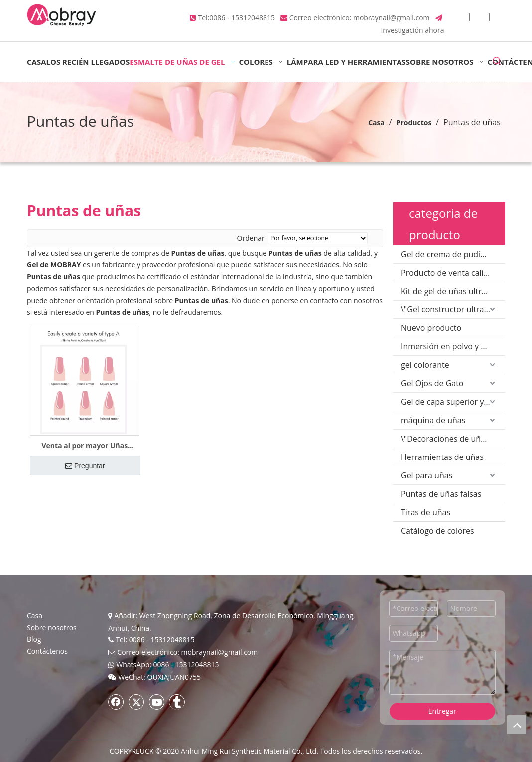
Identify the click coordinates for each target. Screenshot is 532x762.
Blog (34, 639)
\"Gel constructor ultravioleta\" (453, 309)
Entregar (442, 711)
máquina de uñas (433, 420)
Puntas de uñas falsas (441, 494)
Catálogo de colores (438, 531)
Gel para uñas (427, 475)
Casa (35, 616)
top (517, 725)
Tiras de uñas (426, 512)
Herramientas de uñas (442, 457)
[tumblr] (177, 702)
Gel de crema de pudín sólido (453, 254)
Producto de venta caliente (451, 273)
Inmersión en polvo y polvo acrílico (453, 346)
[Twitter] (136, 702)
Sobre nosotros (52, 628)
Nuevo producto (431, 328)
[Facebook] (116, 702)
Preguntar (85, 466)
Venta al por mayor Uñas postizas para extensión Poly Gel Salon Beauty (84, 446)
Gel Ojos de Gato (432, 383)
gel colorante (425, 365)
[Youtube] (157, 702)
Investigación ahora (412, 30)
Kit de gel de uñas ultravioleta (453, 291)
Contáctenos (47, 651)
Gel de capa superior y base (452, 402)
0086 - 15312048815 (242, 18)
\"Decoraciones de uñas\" (448, 439)
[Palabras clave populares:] (497, 62)
